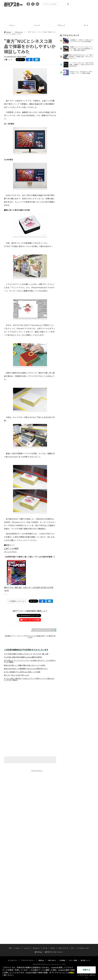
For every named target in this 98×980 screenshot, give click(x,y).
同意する (86, 970)
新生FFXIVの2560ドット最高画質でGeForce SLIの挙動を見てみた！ (26, 669)
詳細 (71, 973)
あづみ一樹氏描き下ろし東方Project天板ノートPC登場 (22, 672)
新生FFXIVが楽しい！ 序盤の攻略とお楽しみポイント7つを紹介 (25, 665)
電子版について (85, 847)
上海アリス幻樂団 (11, 548)
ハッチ (10, 60)
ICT (72, 834)
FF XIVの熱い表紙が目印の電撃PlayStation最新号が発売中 (23, 657)
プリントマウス (10, 552)
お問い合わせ (52, 847)
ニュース (61, 25)
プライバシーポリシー (28, 847)
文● (6, 60)
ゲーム (45, 834)
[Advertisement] (49, 14)
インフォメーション (83, 834)
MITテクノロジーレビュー (54, 838)
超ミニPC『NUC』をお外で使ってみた (17, 675)
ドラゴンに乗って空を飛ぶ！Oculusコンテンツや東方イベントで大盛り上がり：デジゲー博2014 (29, 679)
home (7, 32)
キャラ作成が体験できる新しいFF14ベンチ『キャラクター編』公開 (26, 654)
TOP (12, 25)
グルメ (53, 834)
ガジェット (19, 32)
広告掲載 (62, 847)
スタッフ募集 (73, 847)
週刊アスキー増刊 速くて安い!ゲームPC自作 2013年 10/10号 (29, 587)
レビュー (37, 25)
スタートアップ (63, 834)
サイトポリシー (13, 847)
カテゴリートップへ (44, 630)
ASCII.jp (38, 838)
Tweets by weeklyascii (37, 771)
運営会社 (41, 847)
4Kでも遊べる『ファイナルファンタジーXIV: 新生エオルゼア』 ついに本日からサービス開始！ (30, 661)
